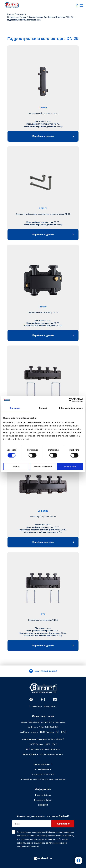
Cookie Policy (36, 706)
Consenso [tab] (15, 408)
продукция (20, 14)
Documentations (43, 795)
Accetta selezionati (43, 466)
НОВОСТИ (43, 805)
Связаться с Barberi (43, 800)
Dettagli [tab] (43, 408)
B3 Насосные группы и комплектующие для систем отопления (36, 17)
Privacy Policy (50, 706)
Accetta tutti (70, 466)
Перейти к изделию (53, 136)
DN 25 (70, 17)
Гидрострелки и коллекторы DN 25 (24, 20)
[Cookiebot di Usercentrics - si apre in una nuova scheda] (71, 400)
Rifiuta (16, 466)
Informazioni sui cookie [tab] (71, 408)
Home (10, 14)
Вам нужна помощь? (43, 671)
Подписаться (63, 824)
